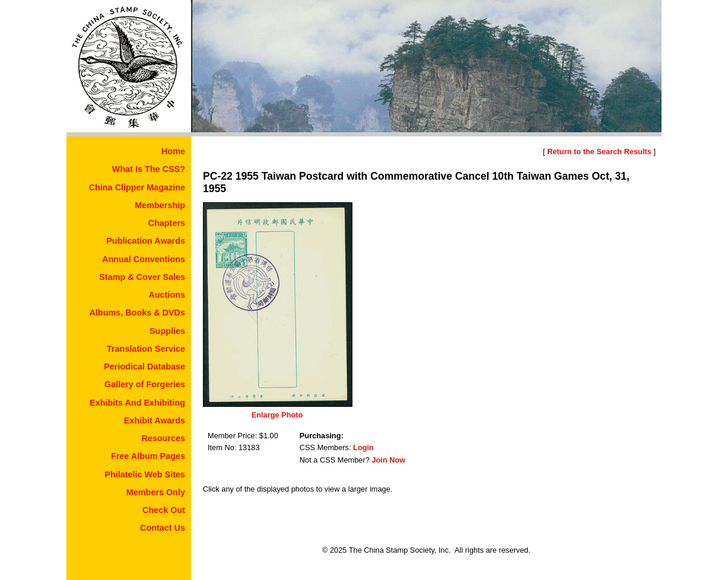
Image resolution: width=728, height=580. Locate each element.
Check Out (164, 510)
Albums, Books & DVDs (137, 313)
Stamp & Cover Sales (142, 277)
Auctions (167, 295)
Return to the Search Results (599, 152)
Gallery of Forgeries (145, 384)
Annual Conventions (144, 259)
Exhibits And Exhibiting (137, 403)
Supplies (167, 331)
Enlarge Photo (277, 415)
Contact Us (163, 528)
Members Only (156, 492)
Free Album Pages (148, 456)
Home (173, 151)
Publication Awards (146, 241)
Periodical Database (144, 367)
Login (363, 447)
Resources (163, 438)
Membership (160, 205)
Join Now (388, 460)
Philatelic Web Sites (145, 474)
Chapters (167, 223)
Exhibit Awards (155, 420)
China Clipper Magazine (137, 187)
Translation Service (146, 349)
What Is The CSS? (149, 169)
